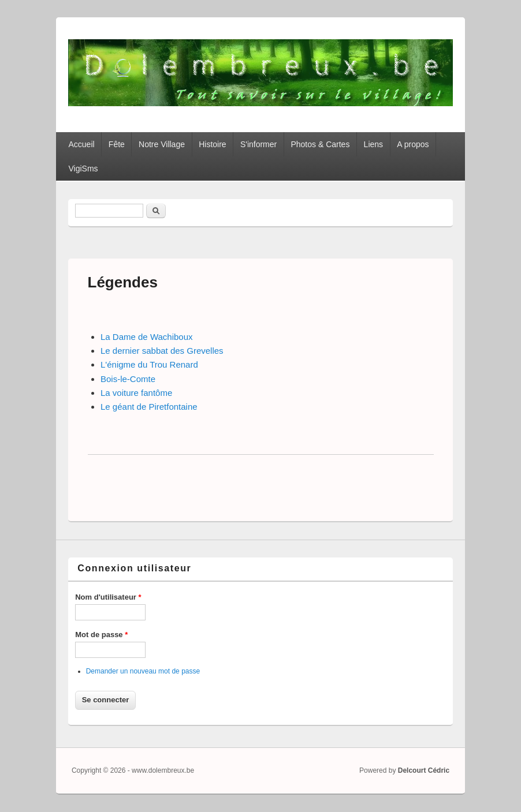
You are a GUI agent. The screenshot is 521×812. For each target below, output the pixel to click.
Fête (117, 144)
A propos (413, 144)
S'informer (258, 144)
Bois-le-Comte (128, 379)
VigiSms (83, 169)
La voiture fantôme (136, 393)
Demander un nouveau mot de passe (143, 671)
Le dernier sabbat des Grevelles (162, 351)
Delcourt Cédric (424, 770)
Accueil (81, 144)
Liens (373, 144)
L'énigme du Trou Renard (149, 364)
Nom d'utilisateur (108, 597)
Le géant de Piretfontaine (149, 407)
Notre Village (162, 144)
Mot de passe (101, 635)
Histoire (212, 144)
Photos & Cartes (320, 144)
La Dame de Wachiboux (147, 337)
